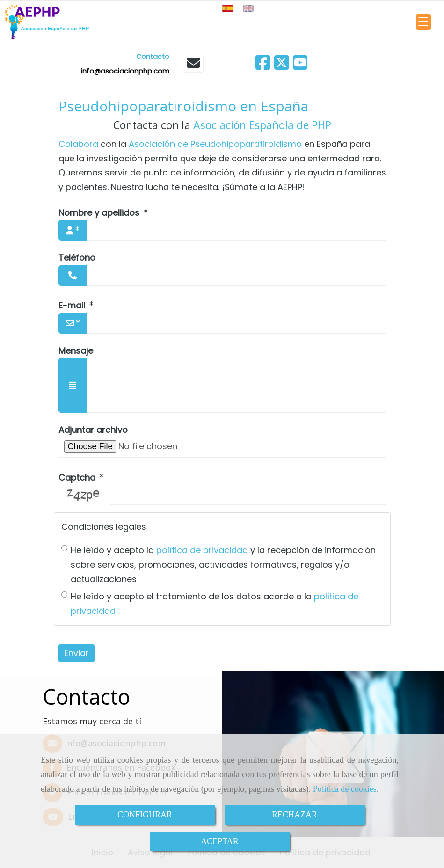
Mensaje (76, 351)
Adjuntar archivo (93, 430)
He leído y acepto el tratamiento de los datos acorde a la (210, 604)
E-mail (73, 305)
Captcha (78, 478)
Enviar (76, 653)
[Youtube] (300, 66)
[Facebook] (263, 66)
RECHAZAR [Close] (295, 815)
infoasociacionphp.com (125, 71)
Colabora (78, 144)
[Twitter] (282, 66)
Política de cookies (345, 789)
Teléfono (77, 258)
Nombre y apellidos (100, 213)
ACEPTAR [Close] (220, 841)
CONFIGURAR (145, 815)
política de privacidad (202, 550)
